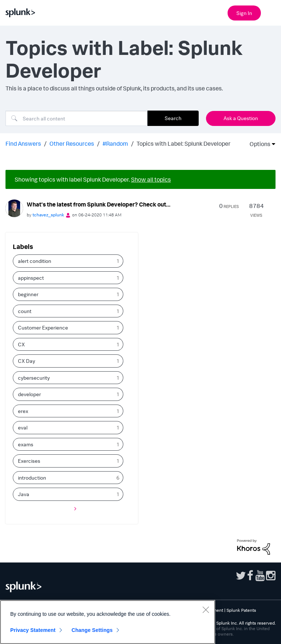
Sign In (244, 13)
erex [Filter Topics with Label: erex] (23, 411)
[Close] (206, 610)
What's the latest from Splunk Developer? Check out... (99, 204)
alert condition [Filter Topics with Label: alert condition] (35, 261)
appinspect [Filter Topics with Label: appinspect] (31, 278)
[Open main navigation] (271, 12)
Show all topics (151, 179)
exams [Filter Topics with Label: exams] (26, 444)
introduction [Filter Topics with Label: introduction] (32, 478)
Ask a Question (241, 118)
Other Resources (72, 144)
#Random (115, 144)
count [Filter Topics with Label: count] (25, 311)
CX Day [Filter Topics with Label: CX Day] (27, 361)
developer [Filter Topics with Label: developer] (29, 394)
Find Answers (23, 144)
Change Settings (92, 630)
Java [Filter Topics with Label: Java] (24, 494)
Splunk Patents (241, 610)
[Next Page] (74, 509)
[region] (108, 622)
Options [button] (258, 144)
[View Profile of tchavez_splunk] (48, 215)
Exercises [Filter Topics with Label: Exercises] (29, 461)
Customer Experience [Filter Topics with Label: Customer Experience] (43, 327)
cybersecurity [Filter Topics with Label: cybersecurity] (34, 378)
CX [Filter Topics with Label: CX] (21, 344)
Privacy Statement (33, 630)
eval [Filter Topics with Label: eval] (23, 427)
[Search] (76, 118)
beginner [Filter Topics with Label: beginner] (28, 294)
